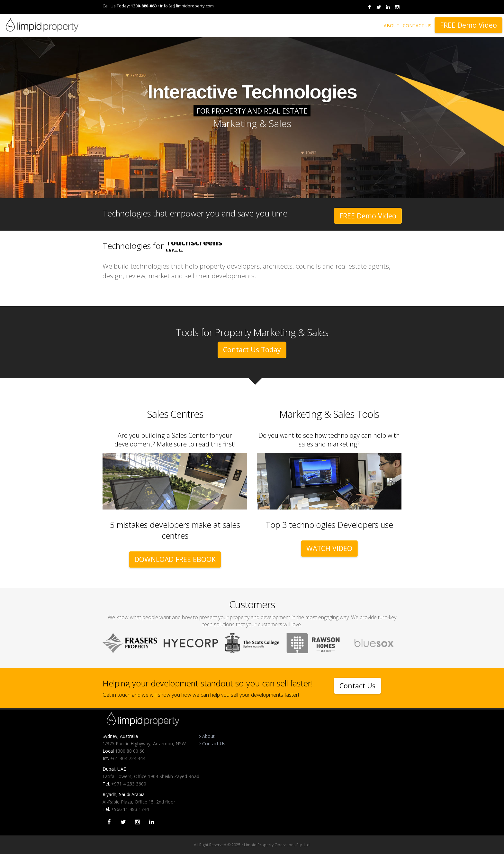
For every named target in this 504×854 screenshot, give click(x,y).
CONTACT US (417, 26)
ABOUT (392, 26)
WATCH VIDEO (329, 548)
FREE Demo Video (468, 25)
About (207, 736)
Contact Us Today (252, 349)
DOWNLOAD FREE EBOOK (175, 559)
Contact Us (357, 686)
